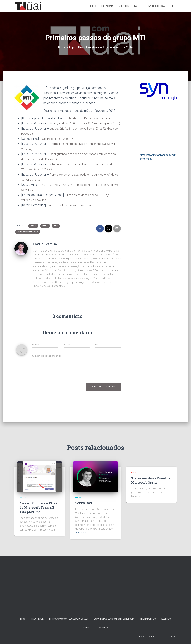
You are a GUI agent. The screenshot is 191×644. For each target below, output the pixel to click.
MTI (56, 230)
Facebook (123, 6)
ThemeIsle (171, 636)
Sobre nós (102, 627)
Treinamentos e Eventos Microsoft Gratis (151, 480)
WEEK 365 (83, 503)
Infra (45, 230)
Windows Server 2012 (28, 236)
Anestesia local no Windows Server (73, 209)
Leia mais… (82, 533)
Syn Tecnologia (156, 6)
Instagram (107, 6)
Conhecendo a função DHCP (61, 143)
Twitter (138, 6)
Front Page (37, 619)
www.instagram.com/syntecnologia (114, 619)
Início (93, 6)
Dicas (33, 230)
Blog (23, 619)
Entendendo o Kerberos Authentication (92, 118)
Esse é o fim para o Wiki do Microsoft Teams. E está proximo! (38, 508)
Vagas (87, 627)
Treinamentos (148, 619)
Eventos (166, 619)
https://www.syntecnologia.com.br (69, 619)
